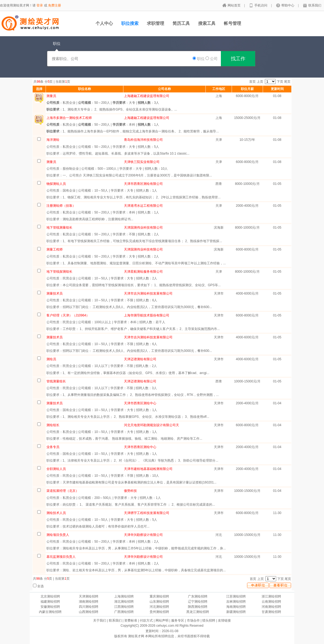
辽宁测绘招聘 (198, 602)
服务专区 (178, 620)
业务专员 (53, 447)
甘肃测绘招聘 (271, 612)
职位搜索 (130, 23)
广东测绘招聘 (198, 596)
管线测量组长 (56, 381)
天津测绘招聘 (89, 596)
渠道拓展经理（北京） (63, 491)
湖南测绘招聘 (89, 602)
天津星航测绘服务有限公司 (143, 272)
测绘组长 (53, 425)
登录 (40, 5)
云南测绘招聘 (271, 602)
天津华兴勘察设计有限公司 (143, 535)
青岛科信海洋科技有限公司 (143, 140)
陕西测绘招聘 (198, 607)
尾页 (287, 82)
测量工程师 (55, 249)
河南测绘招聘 (271, 607)
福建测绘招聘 (50, 602)
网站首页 (234, 5)
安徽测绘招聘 (50, 607)
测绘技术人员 (56, 513)
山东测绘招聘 (159, 602)
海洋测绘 (53, 140)
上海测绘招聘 (124, 596)
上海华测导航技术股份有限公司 (147, 315)
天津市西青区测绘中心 (140, 403)
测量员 (51, 162)
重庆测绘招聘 (159, 596)
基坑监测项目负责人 (61, 557)
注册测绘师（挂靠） (61, 206)
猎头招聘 (209, 620)
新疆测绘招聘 (236, 612)
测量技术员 (55, 293)
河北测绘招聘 (159, 607)
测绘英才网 (136, 636)
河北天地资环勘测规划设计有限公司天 (151, 425)
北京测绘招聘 (50, 596)
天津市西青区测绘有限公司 (143, 184)
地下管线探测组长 (59, 272)
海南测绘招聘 (236, 607)
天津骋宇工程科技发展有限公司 (147, 513)
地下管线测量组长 (59, 228)
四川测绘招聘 (89, 607)
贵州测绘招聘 (159, 612)
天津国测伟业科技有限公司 (143, 228)
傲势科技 (130, 491)
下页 (280, 82)
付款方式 (146, 620)
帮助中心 (288, 5)
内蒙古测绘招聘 (50, 612)
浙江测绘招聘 (271, 596)
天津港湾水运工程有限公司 (143, 206)
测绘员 (51, 359)
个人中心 (104, 23)
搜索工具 (207, 23)
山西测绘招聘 (89, 612)
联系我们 (315, 5)
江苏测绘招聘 (236, 596)
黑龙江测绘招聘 (198, 612)
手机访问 (261, 5)
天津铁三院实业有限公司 (142, 162)
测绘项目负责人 (58, 535)
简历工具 (181, 23)
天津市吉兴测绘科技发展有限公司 (148, 293)
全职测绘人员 (56, 469)
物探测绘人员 (56, 184)
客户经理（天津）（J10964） (68, 315)
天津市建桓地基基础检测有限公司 (148, 469)
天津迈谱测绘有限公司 (140, 359)
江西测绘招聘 (124, 607)
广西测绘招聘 (124, 612)
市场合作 (193, 620)
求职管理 (156, 23)
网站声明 (162, 620)
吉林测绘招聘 (236, 602)
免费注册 (55, 5)
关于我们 (100, 620)
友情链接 (224, 620)
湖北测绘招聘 (124, 602)
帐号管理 (232, 23)
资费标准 (131, 620)
